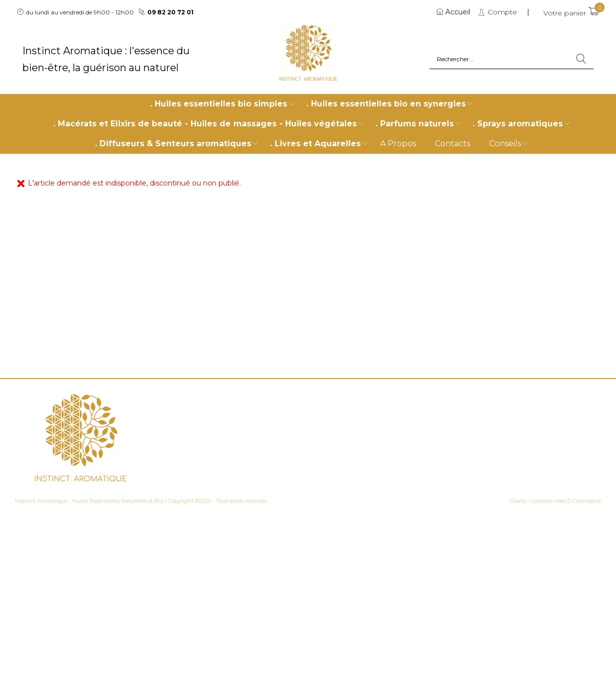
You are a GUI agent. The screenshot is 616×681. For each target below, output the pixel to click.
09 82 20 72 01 (170, 12)
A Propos (398, 144)
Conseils (505, 144)
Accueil (458, 12)
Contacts (453, 144)
